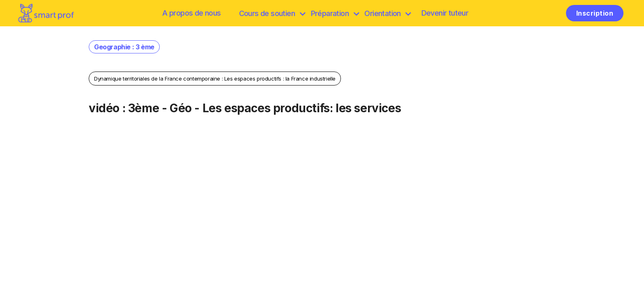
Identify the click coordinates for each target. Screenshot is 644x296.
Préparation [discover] (335, 13)
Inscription (595, 13)
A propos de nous (191, 13)
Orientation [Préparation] (388, 13)
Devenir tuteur (445, 13)
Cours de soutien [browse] (272, 13)
